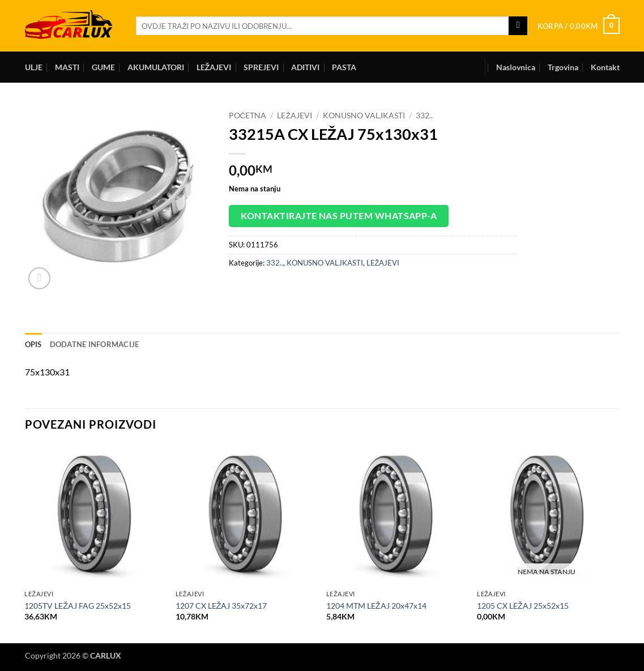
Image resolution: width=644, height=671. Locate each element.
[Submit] (518, 26)
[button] (579, 26)
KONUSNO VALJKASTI (364, 116)
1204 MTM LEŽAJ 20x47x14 (376, 606)
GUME (103, 67)
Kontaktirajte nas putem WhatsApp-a (339, 216)
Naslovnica (516, 67)
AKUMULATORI (156, 67)
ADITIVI (305, 67)
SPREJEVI (261, 67)
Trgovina (563, 67)
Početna (248, 116)
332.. (424, 116)
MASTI (67, 67)
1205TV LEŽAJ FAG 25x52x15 (78, 606)
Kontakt (605, 67)
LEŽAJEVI (214, 67)
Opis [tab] (33, 344)
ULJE (34, 67)
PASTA (344, 67)
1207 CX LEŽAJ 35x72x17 (221, 606)
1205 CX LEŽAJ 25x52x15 (523, 606)
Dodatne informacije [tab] (95, 344)
